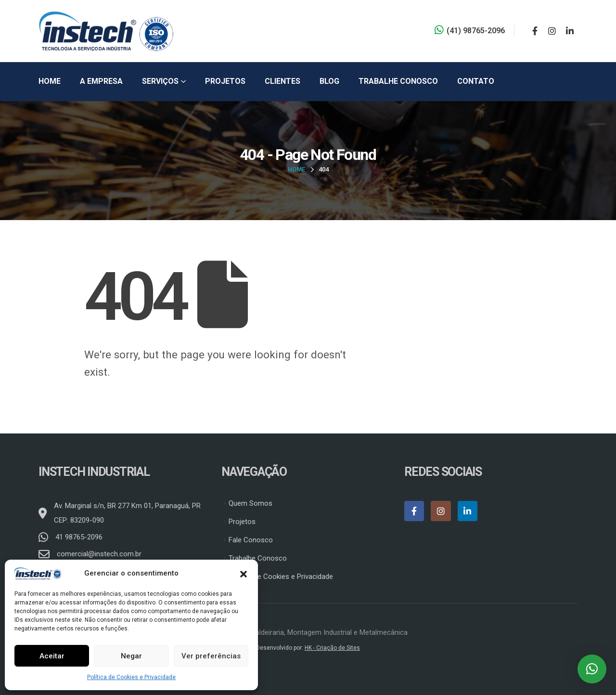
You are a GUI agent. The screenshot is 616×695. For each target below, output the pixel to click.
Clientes (282, 81)
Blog (329, 81)
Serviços (160, 81)
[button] (244, 573)
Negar (131, 656)
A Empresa (101, 81)
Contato (476, 81)
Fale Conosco (251, 540)
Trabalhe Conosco (398, 81)
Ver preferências (211, 656)
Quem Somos (250, 503)
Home (50, 81)
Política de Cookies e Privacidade (131, 677)
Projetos (225, 81)
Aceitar (52, 656)
